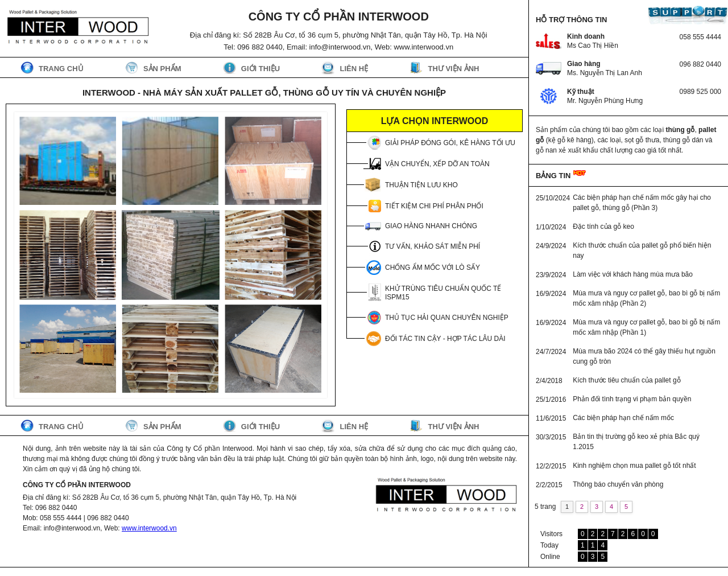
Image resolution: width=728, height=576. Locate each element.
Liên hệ (354, 69)
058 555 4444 (700, 37)
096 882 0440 (700, 64)
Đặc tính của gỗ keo (603, 227)
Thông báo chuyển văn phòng (618, 484)
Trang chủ (61, 69)
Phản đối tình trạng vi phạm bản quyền (632, 399)
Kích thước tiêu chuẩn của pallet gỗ (626, 380)
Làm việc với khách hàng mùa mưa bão (633, 274)
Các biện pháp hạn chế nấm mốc (623, 418)
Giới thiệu (260, 69)
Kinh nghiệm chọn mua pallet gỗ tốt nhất (634, 466)
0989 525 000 (700, 92)
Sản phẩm (162, 69)
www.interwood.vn (149, 528)
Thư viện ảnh (453, 69)
